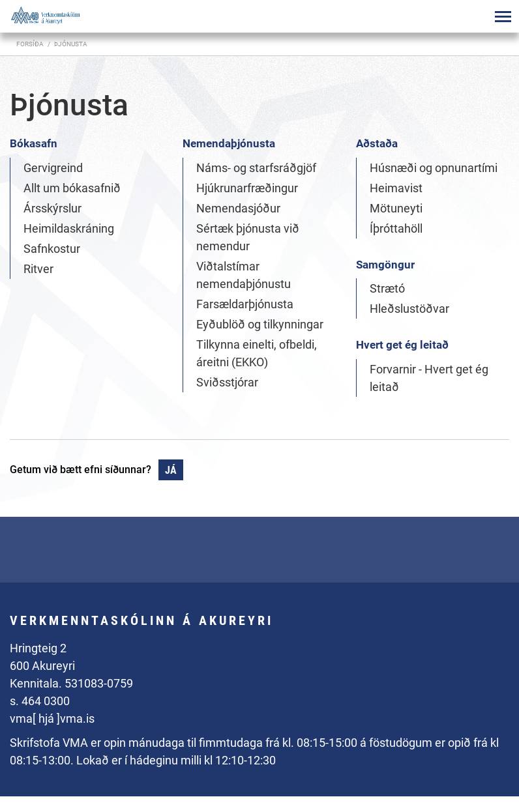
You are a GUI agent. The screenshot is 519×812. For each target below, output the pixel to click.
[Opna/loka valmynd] (503, 16)
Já (171, 470)
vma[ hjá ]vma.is (52, 718)
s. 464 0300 (40, 701)
